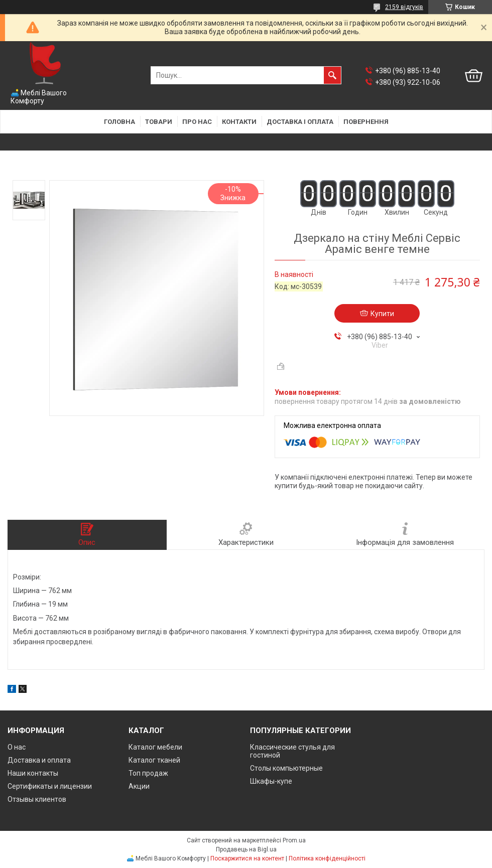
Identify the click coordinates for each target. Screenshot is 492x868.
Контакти (239, 122)
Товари (159, 122)
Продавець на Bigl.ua (246, 849)
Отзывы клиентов (37, 799)
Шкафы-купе (271, 781)
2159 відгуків (404, 7)
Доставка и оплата (39, 760)
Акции (139, 786)
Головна (119, 122)
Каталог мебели (155, 747)
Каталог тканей (154, 760)
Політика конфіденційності (327, 858)
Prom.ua (294, 840)
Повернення (366, 122)
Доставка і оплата (300, 122)
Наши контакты (33, 773)
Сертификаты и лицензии (50, 786)
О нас (17, 747)
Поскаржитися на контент (247, 858)
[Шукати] (332, 75)
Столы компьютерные (286, 768)
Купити (382, 314)
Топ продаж (148, 773)
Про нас (197, 122)
